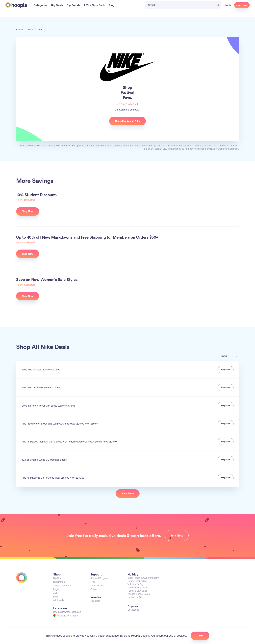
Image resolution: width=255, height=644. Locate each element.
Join (55, 593)
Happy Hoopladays (137, 581)
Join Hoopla (242, 5)
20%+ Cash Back (62, 586)
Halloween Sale (136, 597)
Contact (94, 589)
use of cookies (177, 636)
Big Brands (59, 582)
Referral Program (99, 578)
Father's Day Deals (137, 591)
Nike (31, 30)
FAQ (93, 582)
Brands (20, 30)
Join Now (177, 536)
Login (56, 589)
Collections (133, 610)
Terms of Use (97, 586)
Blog (56, 597)
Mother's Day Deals (138, 588)
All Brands (59, 600)
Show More (128, 493)
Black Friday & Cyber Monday (143, 578)
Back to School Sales (139, 594)
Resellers (95, 601)
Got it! (200, 636)
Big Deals (58, 578)
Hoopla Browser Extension (67, 612)
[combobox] (231, 356)
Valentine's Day (136, 584)
